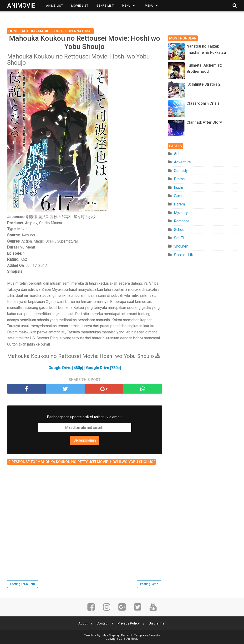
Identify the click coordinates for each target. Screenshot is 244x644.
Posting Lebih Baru (23, 584)
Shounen (181, 246)
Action (179, 154)
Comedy (181, 171)
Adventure (182, 162)
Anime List (55, 6)
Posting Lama (149, 584)
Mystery (181, 213)
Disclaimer (157, 623)
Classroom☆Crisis (203, 103)
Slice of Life (184, 255)
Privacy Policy (129, 623)
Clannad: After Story (204, 122)
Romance (182, 221)
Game (179, 196)
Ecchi (178, 188)
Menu (126, 6)
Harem (179, 204)
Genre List (105, 6)
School (180, 230)
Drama (179, 179)
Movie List (80, 6)
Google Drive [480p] (66, 368)
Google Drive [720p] (103, 368)
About (83, 623)
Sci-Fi (179, 238)
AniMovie (21, 6)
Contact (102, 623)
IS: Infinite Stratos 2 (203, 84)
